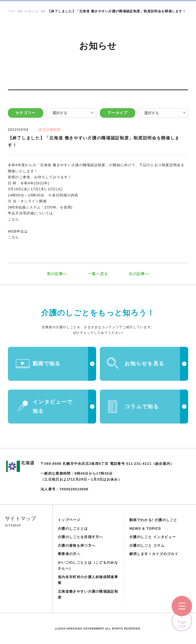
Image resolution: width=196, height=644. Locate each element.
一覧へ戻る (98, 274)
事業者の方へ (69, 554)
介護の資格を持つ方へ (77, 545)
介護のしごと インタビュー (153, 537)
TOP (12, 11)
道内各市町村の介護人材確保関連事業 (88, 580)
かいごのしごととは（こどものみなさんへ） (88, 565)
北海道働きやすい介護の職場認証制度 (88, 594)
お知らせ (31, 11)
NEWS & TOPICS (145, 528)
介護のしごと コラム (147, 545)
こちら (14, 219)
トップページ (69, 520)
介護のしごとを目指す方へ (80, 537)
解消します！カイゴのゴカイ (154, 554)
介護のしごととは (73, 528)
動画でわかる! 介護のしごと (153, 520)
